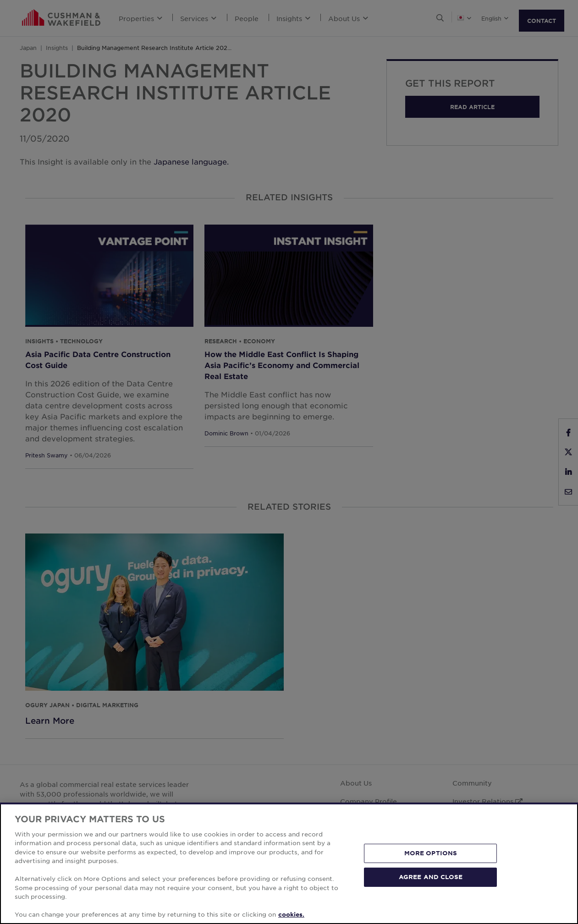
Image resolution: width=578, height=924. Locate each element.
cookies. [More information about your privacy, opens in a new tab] (291, 914)
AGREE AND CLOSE (431, 877)
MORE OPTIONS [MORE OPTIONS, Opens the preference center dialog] (431, 853)
